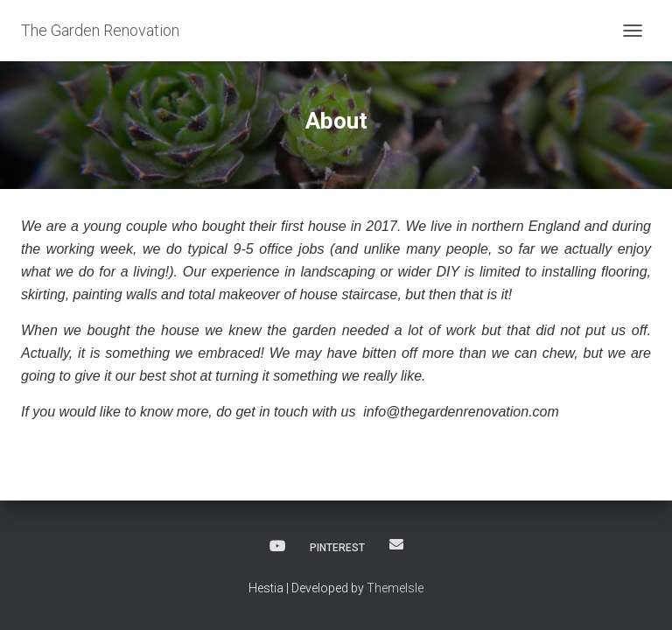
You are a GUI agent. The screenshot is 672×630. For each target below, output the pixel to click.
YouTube (277, 547)
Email (396, 544)
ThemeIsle (395, 588)
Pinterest (337, 548)
